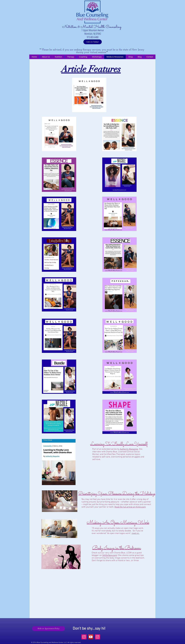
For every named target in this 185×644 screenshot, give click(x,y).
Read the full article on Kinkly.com (130, 507)
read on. (136, 533)
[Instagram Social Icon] (84, 637)
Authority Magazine (129, 449)
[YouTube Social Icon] (91, 637)
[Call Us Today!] (93, 42)
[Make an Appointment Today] (48, 629)
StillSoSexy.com (110, 555)
